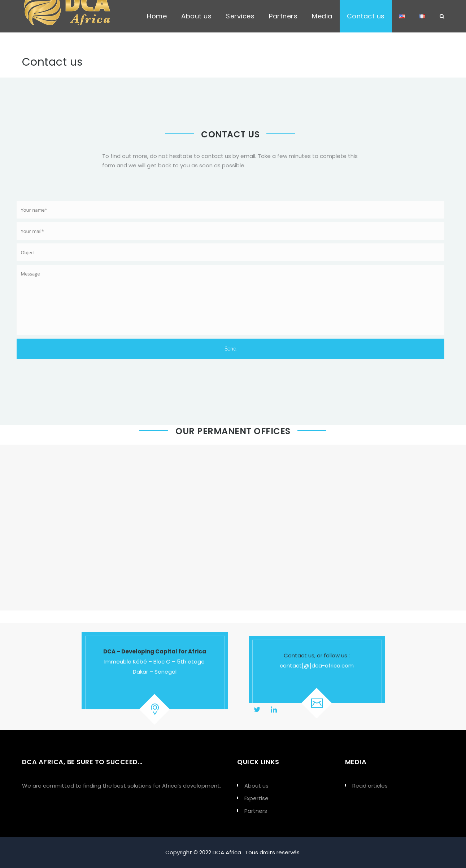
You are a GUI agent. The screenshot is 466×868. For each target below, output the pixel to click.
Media (322, 16)
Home (157, 16)
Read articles (370, 786)
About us (196, 16)
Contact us (366, 16)
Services (240, 16)
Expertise (256, 798)
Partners (283, 16)
